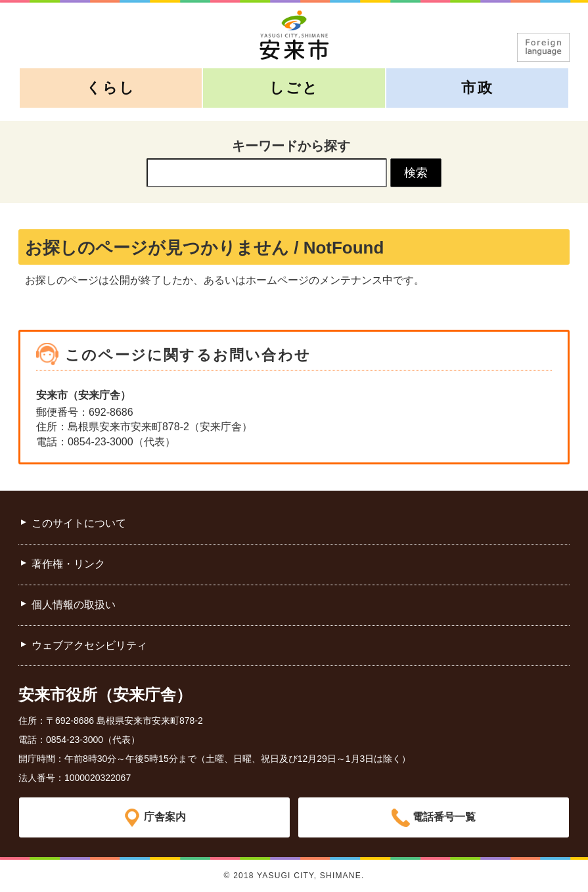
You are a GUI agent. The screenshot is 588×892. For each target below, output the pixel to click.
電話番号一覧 (444, 817)
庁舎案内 (165, 817)
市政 (477, 88)
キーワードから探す (291, 146)
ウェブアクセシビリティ (89, 645)
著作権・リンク (68, 564)
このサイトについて (79, 523)
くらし (111, 88)
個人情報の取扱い (74, 605)
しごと (294, 88)
